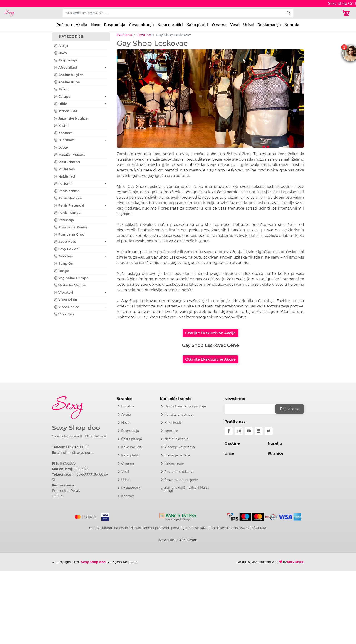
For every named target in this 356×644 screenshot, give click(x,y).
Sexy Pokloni (67, 249)
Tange (62, 271)
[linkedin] (259, 431)
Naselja (275, 443)
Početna (64, 25)
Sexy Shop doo (76, 428)
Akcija (81, 25)
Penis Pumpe (67, 213)
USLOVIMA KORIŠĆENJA (247, 528)
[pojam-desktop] (173, 13)
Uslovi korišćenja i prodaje (185, 406)
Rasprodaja (115, 25)
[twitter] (269, 431)
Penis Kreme (67, 191)
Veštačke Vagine (70, 285)
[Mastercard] (86, 516)
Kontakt (292, 25)
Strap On (64, 263)
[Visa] (103, 516)
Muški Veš (64, 169)
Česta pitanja (141, 25)
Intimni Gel (66, 111)
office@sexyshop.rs (78, 453)
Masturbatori (67, 162)
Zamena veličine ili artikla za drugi (187, 489)
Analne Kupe (67, 82)
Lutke (61, 147)
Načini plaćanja (176, 439)
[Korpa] (347, 13)
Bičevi (61, 89)
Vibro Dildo (66, 300)
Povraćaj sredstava (179, 472)
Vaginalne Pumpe (71, 278)
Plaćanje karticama (180, 447)
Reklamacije (174, 463)
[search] (289, 13)
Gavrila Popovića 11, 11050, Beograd (80, 436)
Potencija (64, 220)
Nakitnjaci (65, 176)
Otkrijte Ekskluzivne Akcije (210, 333)
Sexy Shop (295, 562)
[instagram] (239, 431)
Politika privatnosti (179, 415)
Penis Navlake (68, 198)
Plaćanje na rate (177, 455)
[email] (253, 409)
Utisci (248, 25)
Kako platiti (197, 25)
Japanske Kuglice (71, 118)
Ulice (229, 453)
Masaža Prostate (70, 155)
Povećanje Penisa (71, 227)
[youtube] (249, 431)
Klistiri (61, 126)
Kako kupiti (173, 423)
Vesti (235, 25)
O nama (219, 25)
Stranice (276, 453)
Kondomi (64, 133)
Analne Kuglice (69, 75)
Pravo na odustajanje (181, 480)
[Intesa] (178, 516)
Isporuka (171, 431)
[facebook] (229, 431)
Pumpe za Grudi (70, 234)
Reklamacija (269, 25)
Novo (96, 25)
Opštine (144, 35)
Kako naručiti (170, 25)
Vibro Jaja (64, 314)
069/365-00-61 (77, 447)
